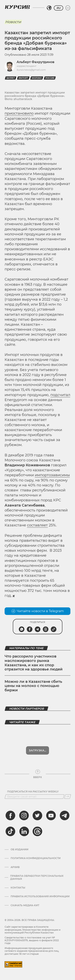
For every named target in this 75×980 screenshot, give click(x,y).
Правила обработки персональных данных (37, 877)
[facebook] (10, 815)
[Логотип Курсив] (17, 7)
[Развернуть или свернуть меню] (68, 8)
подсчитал (60, 395)
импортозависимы (52, 475)
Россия (50, 78)
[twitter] (37, 815)
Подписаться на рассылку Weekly (33, 792)
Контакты (18, 888)
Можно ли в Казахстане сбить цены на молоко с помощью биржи (33, 686)
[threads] (37, 831)
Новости (13, 22)
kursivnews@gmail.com (31, 70)
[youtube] (51, 815)
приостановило (19, 113)
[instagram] (24, 815)
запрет (11, 78)
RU (58, 8)
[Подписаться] (68, 797)
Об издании (19, 849)
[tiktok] (10, 831)
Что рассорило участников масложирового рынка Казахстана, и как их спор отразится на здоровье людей (34, 663)
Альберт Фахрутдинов (35, 62)
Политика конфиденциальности (36, 858)
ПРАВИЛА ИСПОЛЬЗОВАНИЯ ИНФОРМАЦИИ (40, 896)
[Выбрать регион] (49, 8)
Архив (15, 867)
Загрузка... (37, 750)
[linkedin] (24, 831)
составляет (37, 525)
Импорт (23, 78)
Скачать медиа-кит (25, 905)
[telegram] (65, 815)
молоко (37, 78)
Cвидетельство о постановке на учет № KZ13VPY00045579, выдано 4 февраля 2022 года (32, 940)
